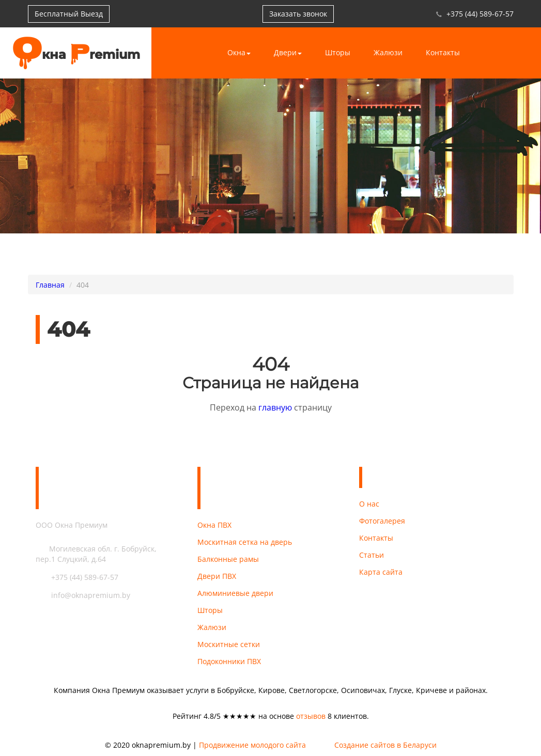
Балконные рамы (228, 559)
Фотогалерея (382, 521)
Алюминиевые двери (235, 593)
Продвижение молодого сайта (252, 745)
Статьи (372, 555)
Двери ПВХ (217, 576)
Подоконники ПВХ (229, 661)
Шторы (338, 52)
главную (275, 407)
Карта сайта (381, 572)
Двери (288, 52)
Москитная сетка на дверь (245, 542)
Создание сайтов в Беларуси (385, 745)
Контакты (443, 52)
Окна (239, 52)
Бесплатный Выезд (69, 14)
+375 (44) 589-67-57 (480, 14)
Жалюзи (388, 52)
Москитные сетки (229, 644)
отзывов (311, 716)
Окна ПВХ (214, 525)
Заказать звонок (298, 14)
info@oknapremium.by (83, 595)
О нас (369, 504)
